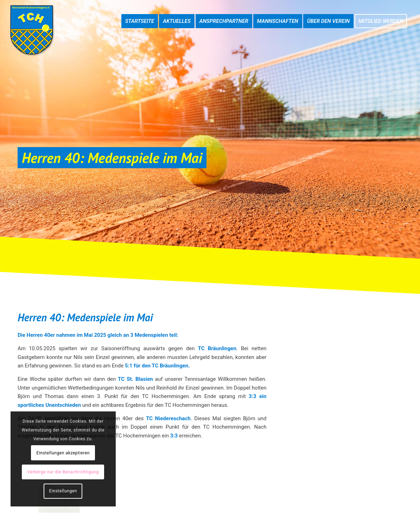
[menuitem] (140, 14)
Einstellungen (63, 491)
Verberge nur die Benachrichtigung (63, 472)
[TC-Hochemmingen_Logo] (32, 30)
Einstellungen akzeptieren (63, 453)
